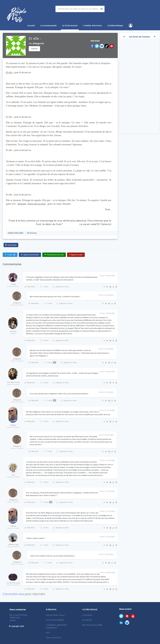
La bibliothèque (115, 26)
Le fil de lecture (70, 26)
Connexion (87, 615)
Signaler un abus (76, 255)
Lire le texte (11, 245)
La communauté (48, 26)
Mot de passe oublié (92, 624)
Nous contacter (53, 634)
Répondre (30, 287)
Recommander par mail (54, 255)
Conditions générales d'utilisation (61, 624)
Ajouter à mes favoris (30, 255)
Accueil (31, 26)
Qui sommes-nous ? (55, 615)
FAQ (48, 629)
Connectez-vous (14, 594)
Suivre (34, 49)
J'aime (10, 255)
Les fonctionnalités (55, 620)
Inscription (87, 620)
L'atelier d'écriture (92, 26)
